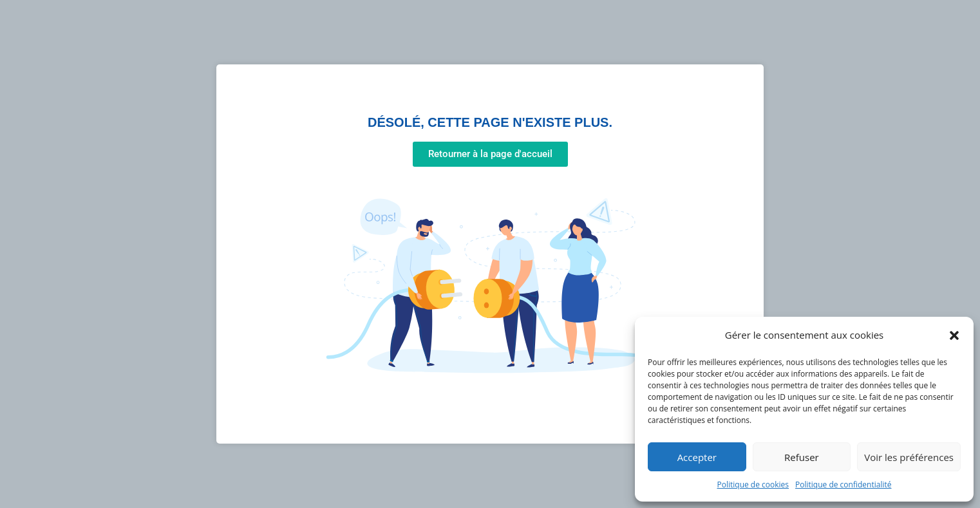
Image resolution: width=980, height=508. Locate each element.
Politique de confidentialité (843, 484)
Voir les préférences (909, 457)
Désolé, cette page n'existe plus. (490, 122)
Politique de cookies (753, 484)
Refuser (802, 457)
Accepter (697, 457)
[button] (954, 335)
